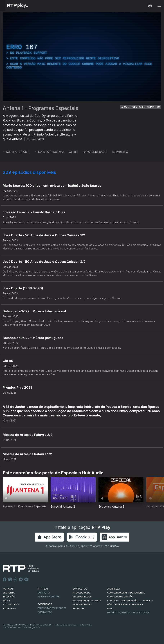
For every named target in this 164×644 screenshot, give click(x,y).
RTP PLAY (43, 589)
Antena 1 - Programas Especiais (41, 108)
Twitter (10, 579)
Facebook (5, 579)
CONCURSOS (45, 604)
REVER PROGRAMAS (49, 597)
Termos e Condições (65, 625)
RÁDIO (6, 601)
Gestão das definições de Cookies (128, 612)
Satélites (78, 609)
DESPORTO (9, 593)
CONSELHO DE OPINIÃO (120, 597)
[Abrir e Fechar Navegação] (159, 6)
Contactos (45, 612)
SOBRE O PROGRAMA (49, 152)
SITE (73, 152)
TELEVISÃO (9, 597)
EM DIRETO (44, 593)
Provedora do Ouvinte (87, 601)
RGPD (110, 609)
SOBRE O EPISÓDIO (16, 152)
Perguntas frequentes (52, 608)
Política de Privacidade (15, 625)
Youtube (21, 579)
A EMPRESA (114, 589)
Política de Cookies (41, 625)
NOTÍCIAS (8, 589)
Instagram (15, 579)
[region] (82, 56)
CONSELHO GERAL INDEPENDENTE (126, 593)
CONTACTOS (80, 589)
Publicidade (85, 625)
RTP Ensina (9, 609)
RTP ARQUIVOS (11, 605)
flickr (26, 579)
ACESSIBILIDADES (95, 152)
